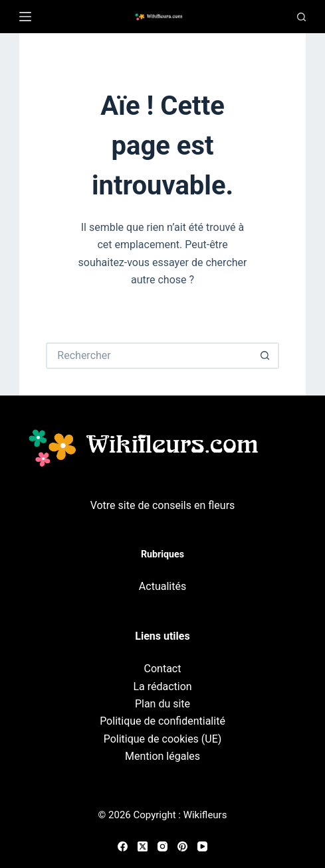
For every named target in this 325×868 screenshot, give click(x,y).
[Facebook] (123, 846)
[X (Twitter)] (143, 846)
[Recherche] (301, 17)
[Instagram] (162, 846)
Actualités (162, 586)
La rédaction (162, 687)
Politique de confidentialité (162, 721)
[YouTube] (202, 846)
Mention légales (162, 756)
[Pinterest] (182, 846)
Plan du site (162, 704)
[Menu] (25, 17)
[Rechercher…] (149, 356)
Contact (163, 669)
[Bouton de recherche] (266, 356)
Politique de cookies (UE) (163, 739)
